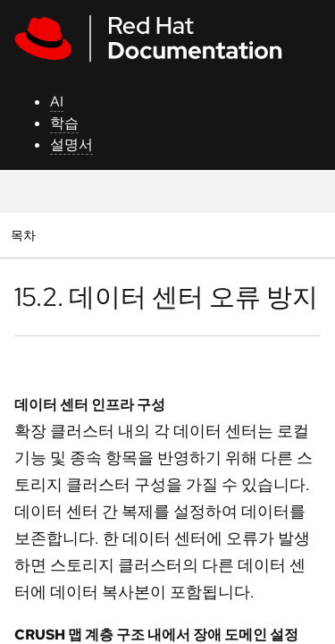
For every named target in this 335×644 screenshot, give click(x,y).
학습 (64, 123)
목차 (25, 235)
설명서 (71, 144)
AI (57, 102)
